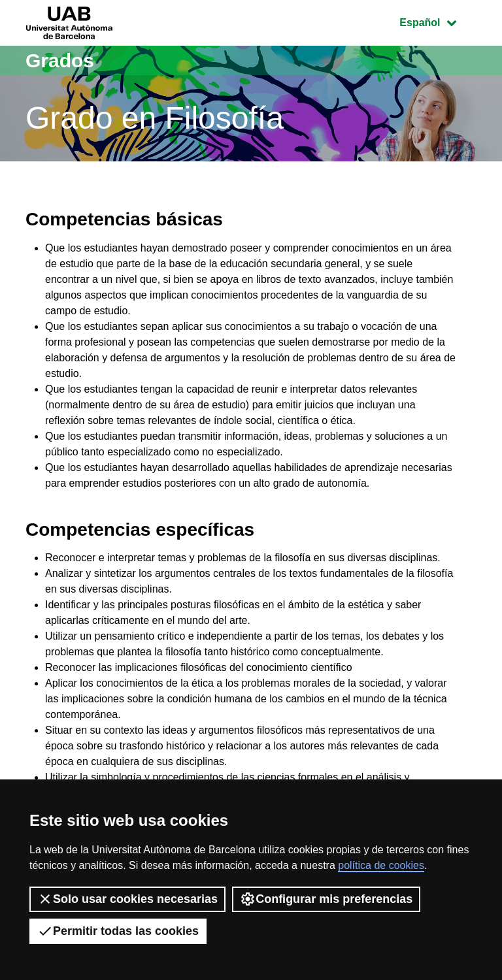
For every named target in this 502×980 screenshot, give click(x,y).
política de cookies (381, 865)
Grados (60, 60)
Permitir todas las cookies (118, 931)
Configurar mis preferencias (326, 899)
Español (438, 21)
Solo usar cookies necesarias (127, 899)
